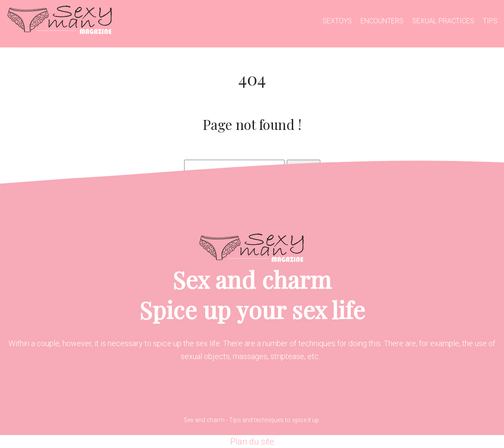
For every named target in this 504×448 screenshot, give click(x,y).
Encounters (382, 21)
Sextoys (337, 21)
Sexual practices (443, 21)
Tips (490, 21)
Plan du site (252, 442)
